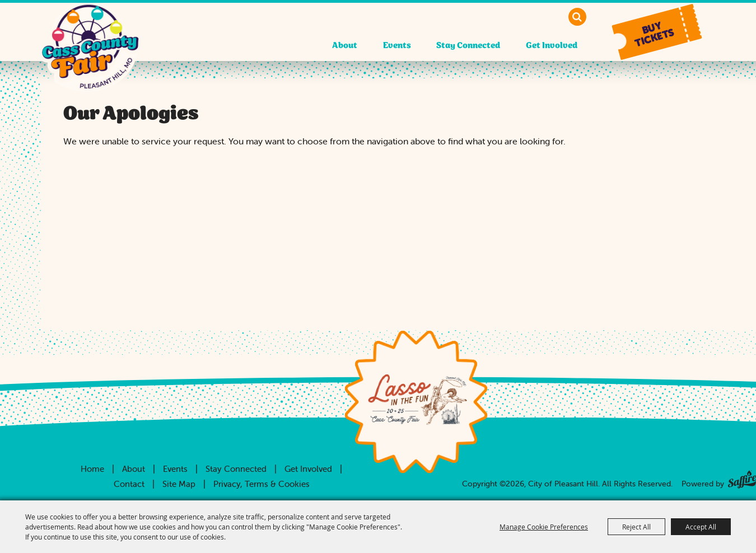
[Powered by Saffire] (742, 477)
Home (92, 469)
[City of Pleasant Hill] (90, 58)
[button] (657, 32)
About (345, 46)
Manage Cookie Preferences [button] (544, 527)
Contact (129, 484)
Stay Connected (468, 46)
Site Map (179, 484)
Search (577, 17)
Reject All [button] (636, 527)
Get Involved (552, 46)
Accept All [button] (701, 527)
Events (397, 46)
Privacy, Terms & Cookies (262, 484)
